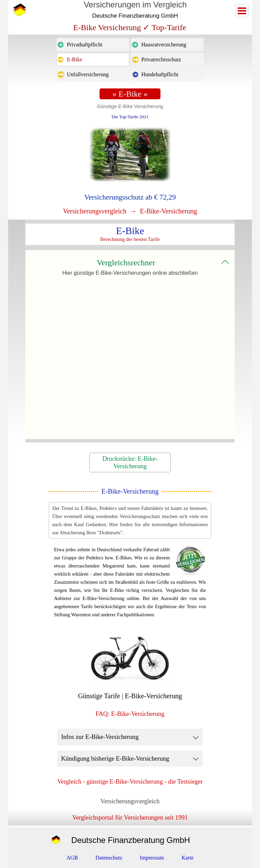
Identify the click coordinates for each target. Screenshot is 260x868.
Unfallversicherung (88, 74)
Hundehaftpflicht (160, 74)
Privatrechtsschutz (161, 59)
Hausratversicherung (164, 45)
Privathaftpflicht (85, 45)
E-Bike (75, 59)
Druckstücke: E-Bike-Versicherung (130, 462)
